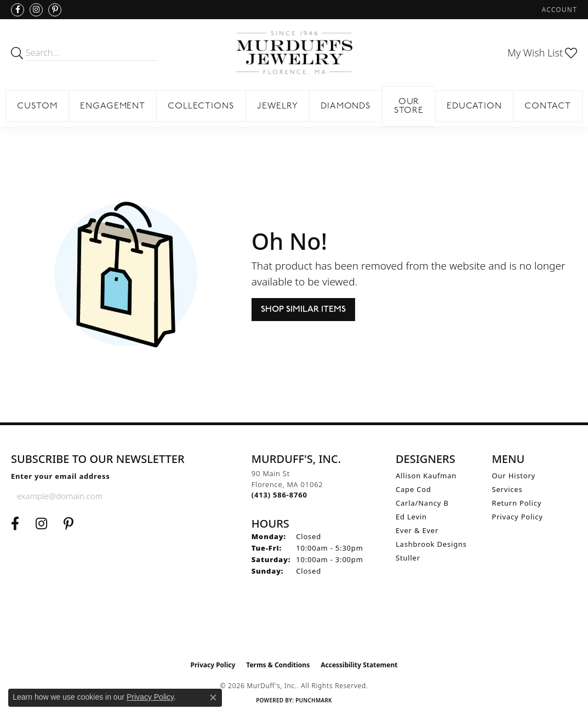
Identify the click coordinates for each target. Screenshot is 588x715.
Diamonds (346, 106)
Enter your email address (61, 476)
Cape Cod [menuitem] (413, 489)
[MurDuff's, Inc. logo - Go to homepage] (294, 53)
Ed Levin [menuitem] (411, 517)
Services (507, 489)
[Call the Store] (279, 495)
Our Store (409, 106)
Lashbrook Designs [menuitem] (431, 544)
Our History (514, 476)
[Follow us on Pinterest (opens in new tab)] (55, 10)
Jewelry (278, 106)
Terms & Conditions (278, 665)
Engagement (113, 106)
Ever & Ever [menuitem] (417, 530)
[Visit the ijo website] (294, 627)
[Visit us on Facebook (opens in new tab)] (18, 10)
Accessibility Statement (359, 665)
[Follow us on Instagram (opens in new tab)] (36, 10)
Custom (37, 106)
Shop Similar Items (303, 309)
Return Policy (517, 503)
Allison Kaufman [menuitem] (426, 476)
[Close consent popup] (213, 697)
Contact (548, 106)
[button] (558, 10)
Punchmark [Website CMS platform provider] (314, 700)
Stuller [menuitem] (408, 558)
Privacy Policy (518, 517)
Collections (201, 106)
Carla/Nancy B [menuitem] (422, 503)
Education (475, 106)
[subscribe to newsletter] (134, 496)
